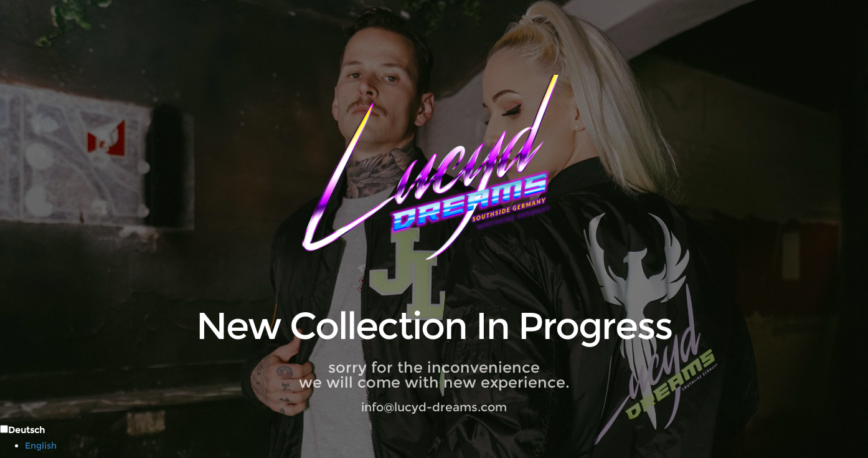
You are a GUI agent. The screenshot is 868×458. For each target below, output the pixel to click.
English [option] (41, 446)
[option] (446, 446)
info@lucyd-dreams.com (434, 407)
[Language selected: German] (434, 437)
